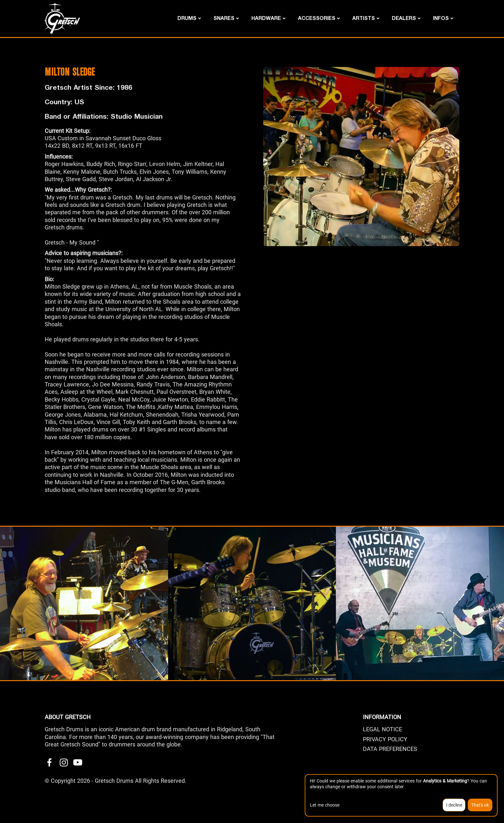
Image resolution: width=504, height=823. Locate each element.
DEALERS (404, 18)
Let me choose (325, 805)
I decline (454, 805)
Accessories (317, 18)
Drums (187, 18)
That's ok (480, 805)
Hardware (266, 18)
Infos (441, 18)
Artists (364, 18)
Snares (224, 18)
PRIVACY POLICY (385, 739)
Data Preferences (390, 749)
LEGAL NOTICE (382, 729)
